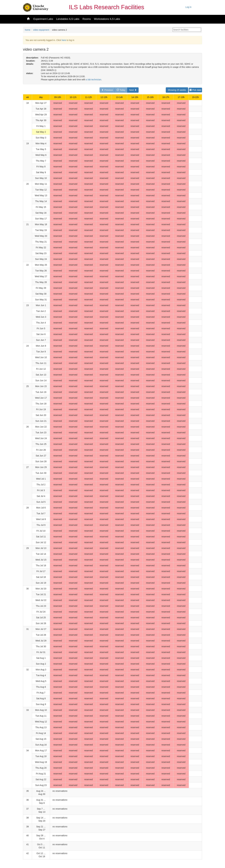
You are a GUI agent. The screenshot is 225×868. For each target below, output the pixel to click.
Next (133, 90)
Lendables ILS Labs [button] (68, 19)
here (64, 40)
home (28, 30)
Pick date (195, 90)
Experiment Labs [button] (43, 19)
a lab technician (94, 80)
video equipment (41, 30)
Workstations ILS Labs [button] (107, 19)
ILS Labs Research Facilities (107, 7)
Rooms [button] (87, 19)
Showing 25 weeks (177, 90)
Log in (188, 7)
